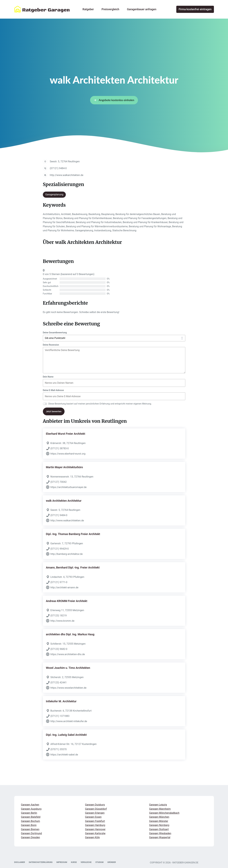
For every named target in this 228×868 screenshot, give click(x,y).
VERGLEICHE (86, 862)
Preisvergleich (110, 9)
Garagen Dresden (31, 837)
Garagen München (159, 817)
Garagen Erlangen (95, 813)
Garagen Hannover (95, 829)
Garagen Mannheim (160, 809)
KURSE (74, 862)
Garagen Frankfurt (95, 821)
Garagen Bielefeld (31, 817)
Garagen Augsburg (31, 809)
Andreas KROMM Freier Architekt (67, 601)
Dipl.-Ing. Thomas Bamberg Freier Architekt (73, 534)
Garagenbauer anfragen (142, 9)
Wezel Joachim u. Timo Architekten (68, 668)
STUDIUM (99, 862)
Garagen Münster (159, 821)
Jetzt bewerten (54, 411)
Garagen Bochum (31, 821)
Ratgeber (88, 9)
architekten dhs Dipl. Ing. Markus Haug (70, 634)
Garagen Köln (92, 837)
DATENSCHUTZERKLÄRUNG (41, 862)
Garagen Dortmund (31, 833)
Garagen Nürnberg (159, 825)
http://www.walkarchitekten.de (67, 175)
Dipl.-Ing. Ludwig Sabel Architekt (66, 735)
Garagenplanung (54, 194)
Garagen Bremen (30, 829)
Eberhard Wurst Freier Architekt (66, 434)
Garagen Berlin (29, 813)
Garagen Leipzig (158, 805)
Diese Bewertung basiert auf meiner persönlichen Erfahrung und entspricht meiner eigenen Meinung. (100, 404)
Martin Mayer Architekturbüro (64, 467)
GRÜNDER (112, 862)
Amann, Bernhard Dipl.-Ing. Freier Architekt (73, 567)
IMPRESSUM (62, 862)
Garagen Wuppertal (160, 837)
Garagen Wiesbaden (160, 833)
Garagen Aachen (30, 805)
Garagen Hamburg (95, 825)
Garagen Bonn (29, 825)
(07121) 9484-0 (58, 168)
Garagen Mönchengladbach (164, 813)
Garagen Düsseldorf (96, 809)
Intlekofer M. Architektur (61, 701)
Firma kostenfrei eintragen (195, 9)
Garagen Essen (93, 817)
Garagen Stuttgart (159, 829)
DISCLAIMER (20, 862)
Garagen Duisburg (95, 805)
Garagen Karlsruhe (95, 833)
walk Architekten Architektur (64, 501)
